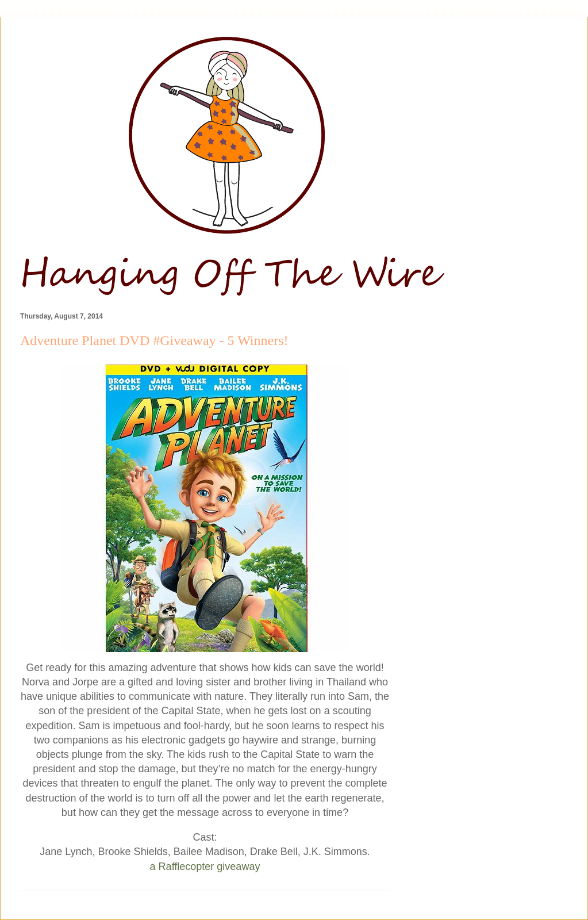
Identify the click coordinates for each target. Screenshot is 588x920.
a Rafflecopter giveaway (205, 867)
